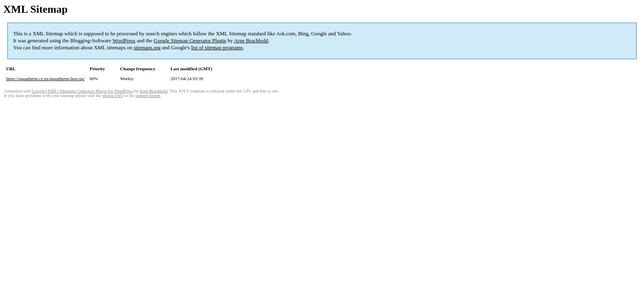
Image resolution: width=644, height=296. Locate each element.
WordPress (124, 40)
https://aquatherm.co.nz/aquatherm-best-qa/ (45, 79)
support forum (148, 96)
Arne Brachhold (251, 40)
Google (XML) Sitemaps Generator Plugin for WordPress (83, 91)
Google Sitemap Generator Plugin (190, 40)
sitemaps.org (147, 47)
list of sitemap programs (217, 47)
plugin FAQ (113, 96)
